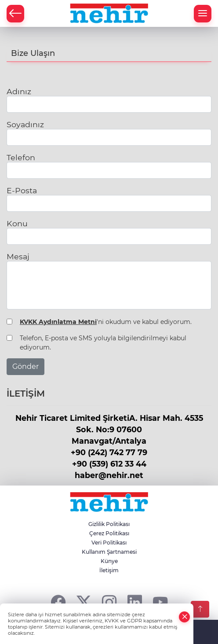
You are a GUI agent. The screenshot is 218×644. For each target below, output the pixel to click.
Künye (109, 561)
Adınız (19, 91)
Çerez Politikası (109, 533)
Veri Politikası (109, 543)
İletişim (109, 570)
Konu (17, 223)
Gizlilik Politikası (109, 524)
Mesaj (18, 256)
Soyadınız (25, 124)
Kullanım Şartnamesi (109, 552)
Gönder (25, 366)
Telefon (21, 157)
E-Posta (22, 190)
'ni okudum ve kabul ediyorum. (106, 322)
